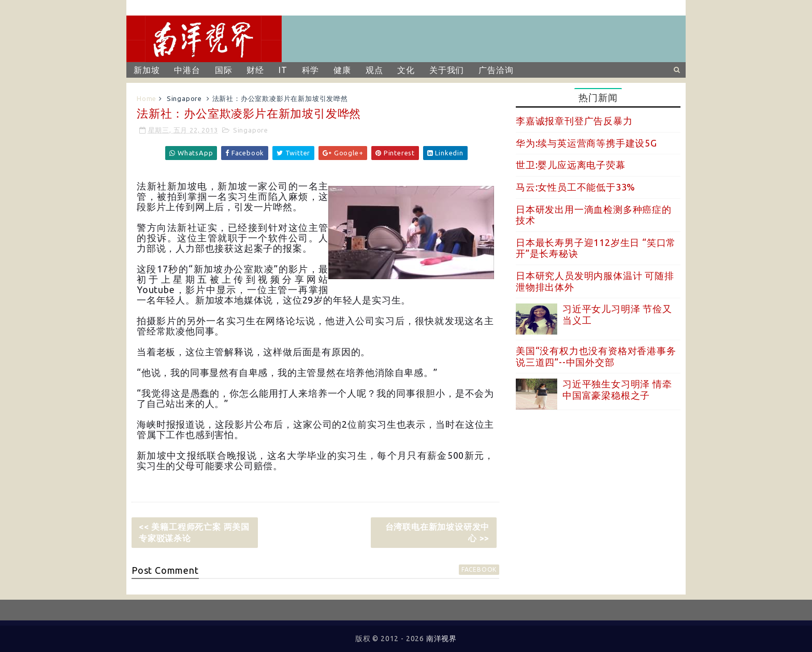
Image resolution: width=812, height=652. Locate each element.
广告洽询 (496, 70)
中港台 (187, 70)
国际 (224, 70)
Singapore (184, 98)
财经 (255, 70)
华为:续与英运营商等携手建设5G (586, 143)
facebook (479, 569)
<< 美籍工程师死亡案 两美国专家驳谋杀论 (194, 532)
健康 (342, 70)
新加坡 (147, 70)
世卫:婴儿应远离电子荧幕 (571, 165)
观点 (374, 70)
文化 (406, 70)
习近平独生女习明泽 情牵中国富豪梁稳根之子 (617, 389)
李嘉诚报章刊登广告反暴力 (574, 121)
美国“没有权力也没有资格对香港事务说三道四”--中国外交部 (596, 356)
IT (283, 70)
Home (147, 98)
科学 (311, 70)
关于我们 (447, 70)
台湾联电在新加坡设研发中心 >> (438, 532)
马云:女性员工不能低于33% (576, 187)
